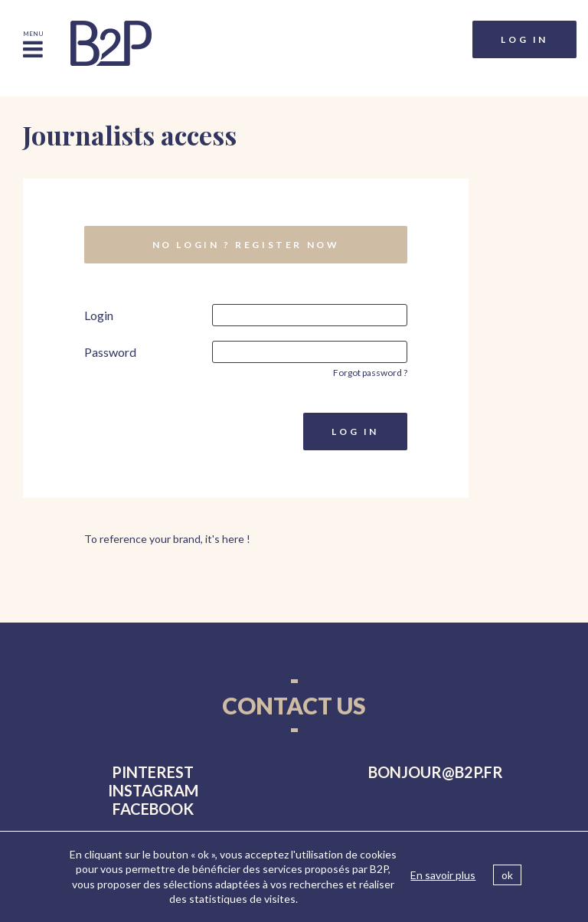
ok (507, 875)
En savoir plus (443, 875)
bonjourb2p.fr (436, 772)
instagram (153, 790)
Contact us (294, 705)
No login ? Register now (246, 245)
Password (110, 352)
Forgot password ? (370, 373)
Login (99, 315)
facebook (153, 809)
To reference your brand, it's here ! (167, 539)
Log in (524, 39)
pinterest (153, 772)
